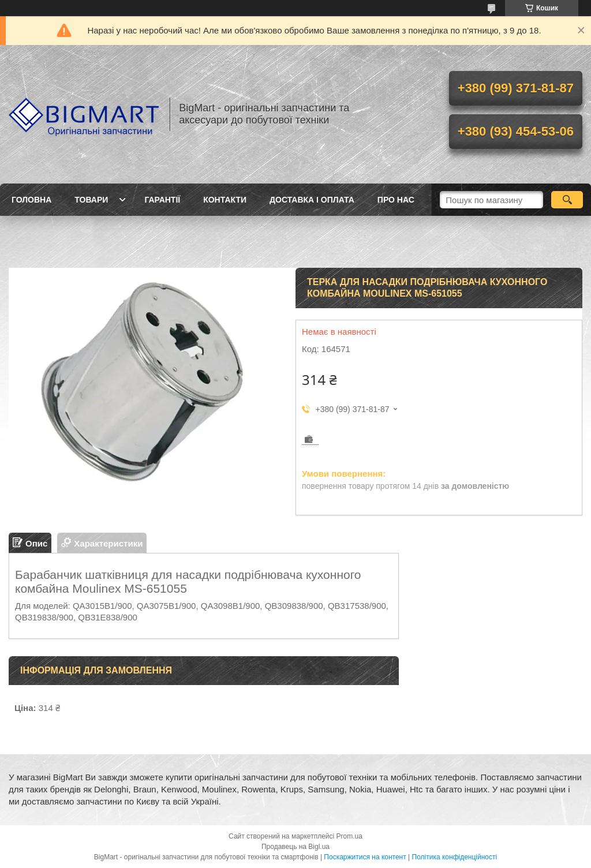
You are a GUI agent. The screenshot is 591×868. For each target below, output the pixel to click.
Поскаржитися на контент (365, 857)
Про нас (396, 200)
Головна (31, 200)
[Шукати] (567, 200)
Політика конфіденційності (455, 857)
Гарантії (162, 200)
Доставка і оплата (312, 200)
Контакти (225, 200)
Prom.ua (349, 836)
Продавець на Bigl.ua (295, 847)
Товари (91, 200)
